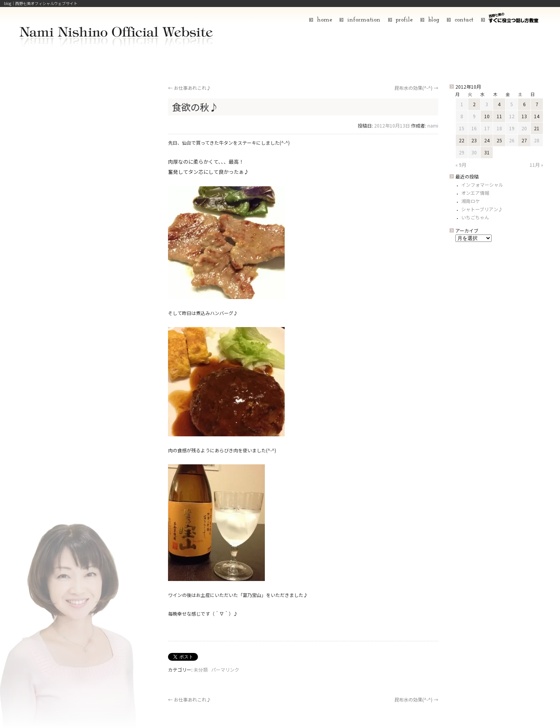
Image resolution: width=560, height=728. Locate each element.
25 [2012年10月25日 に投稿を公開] (499, 140)
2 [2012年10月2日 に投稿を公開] (474, 104)
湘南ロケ (471, 201)
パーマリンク (225, 669)
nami (433, 125)
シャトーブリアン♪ (482, 209)
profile (404, 20)
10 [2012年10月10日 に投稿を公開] (487, 116)
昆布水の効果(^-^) (416, 88)
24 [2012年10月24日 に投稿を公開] (487, 140)
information (364, 20)
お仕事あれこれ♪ (190, 88)
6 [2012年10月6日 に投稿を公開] (524, 104)
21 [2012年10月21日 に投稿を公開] (537, 128)
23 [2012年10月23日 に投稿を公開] (474, 140)
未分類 (201, 669)
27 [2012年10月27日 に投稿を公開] (524, 140)
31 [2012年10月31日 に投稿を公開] (487, 152)
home (325, 20)
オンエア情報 (475, 193)
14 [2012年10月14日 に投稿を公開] (537, 116)
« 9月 (461, 165)
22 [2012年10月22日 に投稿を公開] (462, 140)
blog (434, 20)
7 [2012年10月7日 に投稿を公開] (537, 104)
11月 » (536, 165)
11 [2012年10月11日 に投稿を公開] (499, 116)
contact (464, 20)
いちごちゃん (475, 217)
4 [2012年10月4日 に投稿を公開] (499, 104)
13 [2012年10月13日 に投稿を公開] (524, 116)
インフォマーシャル (482, 185)
